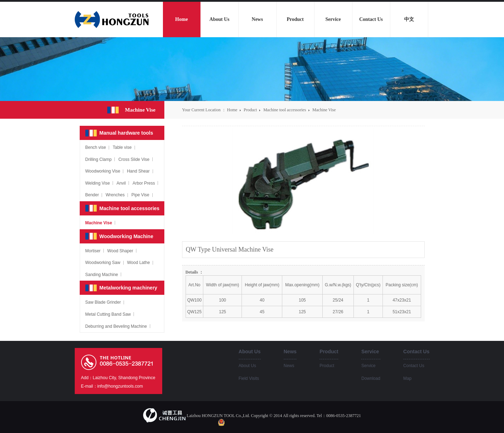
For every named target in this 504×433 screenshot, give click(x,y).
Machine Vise (324, 110)
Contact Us (414, 366)
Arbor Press (144, 183)
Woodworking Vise (103, 171)
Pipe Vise (140, 195)
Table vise (122, 147)
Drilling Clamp (99, 159)
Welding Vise (98, 183)
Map (407, 378)
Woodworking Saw (103, 263)
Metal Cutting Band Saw (108, 314)
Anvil (121, 183)
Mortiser (93, 251)
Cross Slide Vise (134, 159)
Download (371, 378)
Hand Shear (138, 171)
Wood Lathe (139, 263)
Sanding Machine (102, 275)
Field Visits (249, 378)
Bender (92, 195)
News (289, 366)
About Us (247, 366)
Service (368, 366)
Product (251, 110)
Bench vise (96, 147)
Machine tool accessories (285, 110)
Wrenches (115, 195)
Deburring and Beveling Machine (116, 326)
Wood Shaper (120, 251)
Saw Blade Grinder (103, 302)
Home (232, 110)
